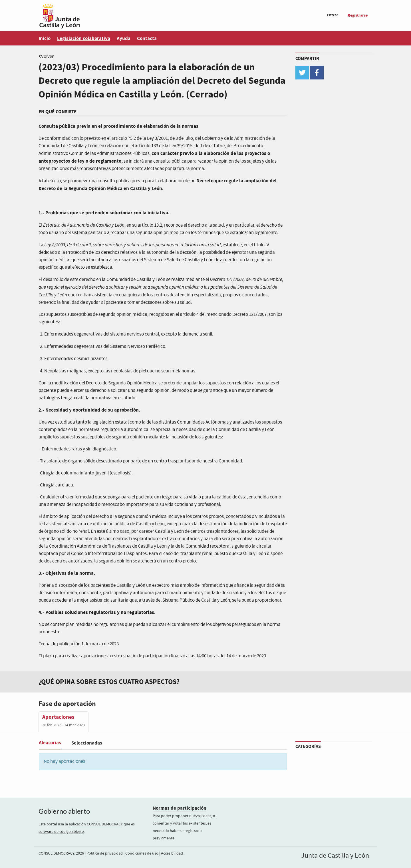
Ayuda (124, 38)
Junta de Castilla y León (335, 856)
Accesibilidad (172, 853)
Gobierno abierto (64, 811)
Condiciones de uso (142, 853)
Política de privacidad (105, 853)
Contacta (147, 38)
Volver (47, 57)
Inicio (45, 38)
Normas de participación (180, 808)
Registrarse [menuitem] (358, 15)
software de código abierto (61, 832)
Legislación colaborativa (84, 38)
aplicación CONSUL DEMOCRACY (96, 824)
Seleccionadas (87, 743)
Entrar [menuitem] (333, 15)
